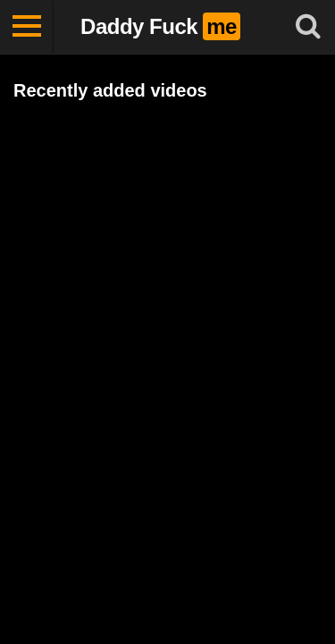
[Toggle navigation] (27, 27)
